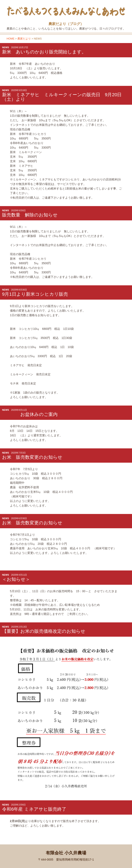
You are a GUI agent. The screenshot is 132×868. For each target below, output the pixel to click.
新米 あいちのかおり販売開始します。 (44, 52)
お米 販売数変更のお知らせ (32, 457)
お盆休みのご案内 (30, 414)
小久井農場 (22, 6)
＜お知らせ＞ (16, 579)
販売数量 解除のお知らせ (30, 215)
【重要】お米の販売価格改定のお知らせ (44, 631)
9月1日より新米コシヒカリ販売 (35, 294)
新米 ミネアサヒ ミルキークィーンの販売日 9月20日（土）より (62, 97)
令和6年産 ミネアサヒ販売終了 (34, 809)
